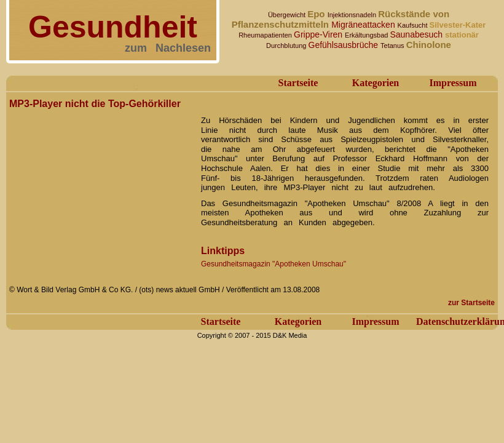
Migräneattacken (364, 25)
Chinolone (429, 45)
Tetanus (393, 46)
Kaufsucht (414, 25)
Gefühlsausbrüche (345, 45)
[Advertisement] (101, 190)
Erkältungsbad (367, 35)
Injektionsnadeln (353, 15)
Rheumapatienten (266, 35)
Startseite (298, 83)
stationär (462, 35)
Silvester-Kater (458, 25)
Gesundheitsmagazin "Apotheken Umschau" (274, 264)
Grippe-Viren (319, 34)
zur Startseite (471, 303)
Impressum (453, 83)
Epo (317, 14)
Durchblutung (287, 46)
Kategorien (376, 83)
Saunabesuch (417, 34)
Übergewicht (288, 15)
